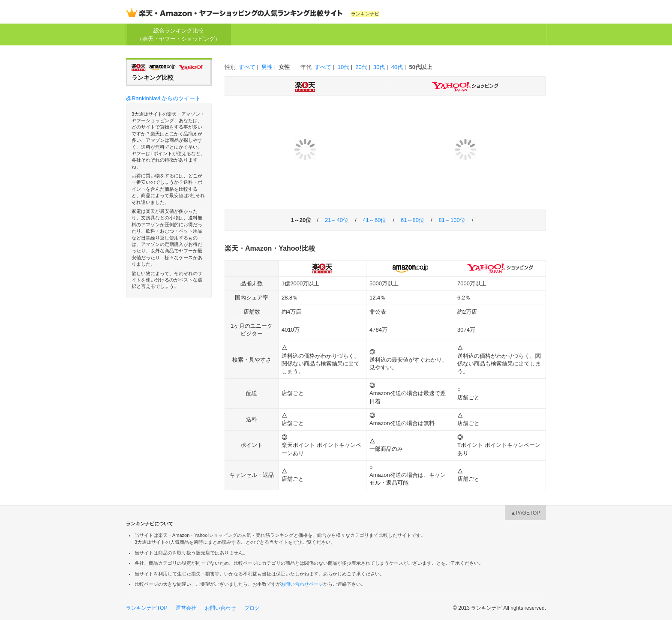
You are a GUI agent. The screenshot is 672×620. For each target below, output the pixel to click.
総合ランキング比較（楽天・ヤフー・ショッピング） (178, 34)
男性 (267, 67)
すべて (247, 67)
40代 (397, 67)
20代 (361, 67)
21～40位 (337, 220)
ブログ (252, 608)
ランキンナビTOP (147, 608)
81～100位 (452, 220)
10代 (343, 67)
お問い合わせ (220, 608)
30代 (379, 67)
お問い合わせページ (302, 584)
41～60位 (375, 220)
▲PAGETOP (526, 513)
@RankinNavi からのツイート (163, 98)
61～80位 (412, 220)
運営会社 (186, 608)
